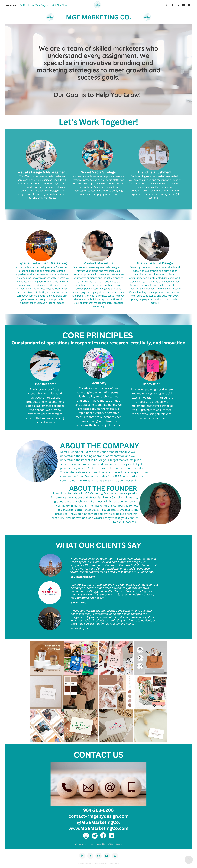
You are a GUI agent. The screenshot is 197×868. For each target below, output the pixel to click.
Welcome (11, 5)
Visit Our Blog (59, 5)
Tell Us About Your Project (34, 5)
